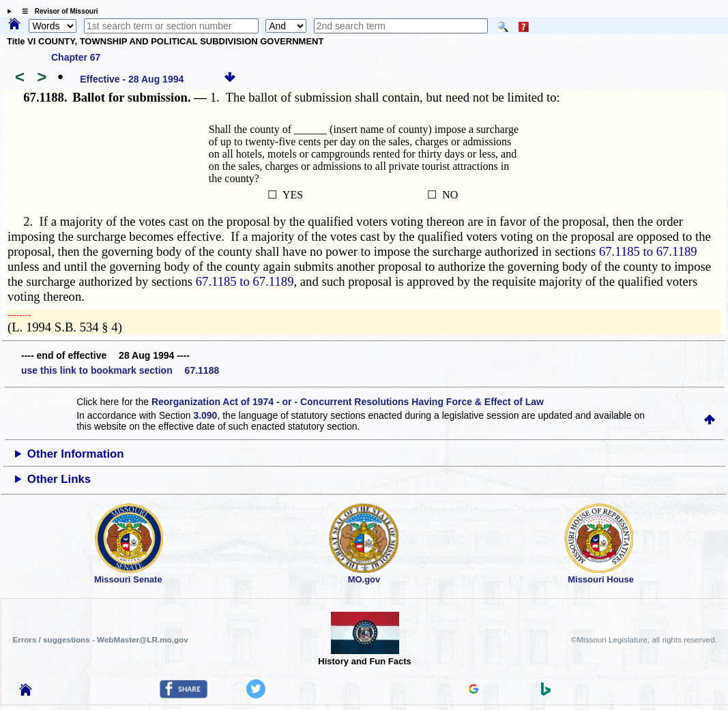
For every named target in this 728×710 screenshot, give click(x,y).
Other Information (76, 454)
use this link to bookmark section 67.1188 (120, 370)
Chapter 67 (76, 57)
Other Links (59, 479)
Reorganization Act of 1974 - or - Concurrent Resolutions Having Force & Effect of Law (348, 402)
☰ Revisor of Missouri (57, 11)
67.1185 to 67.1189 (648, 251)
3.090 (205, 415)
